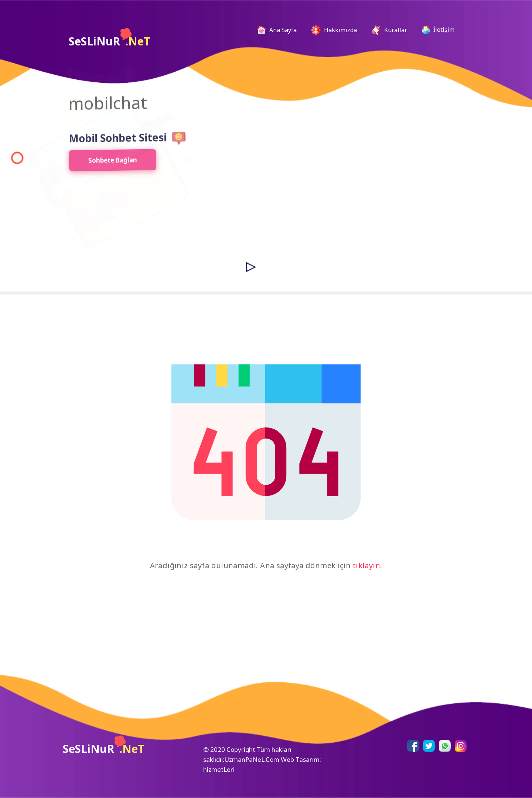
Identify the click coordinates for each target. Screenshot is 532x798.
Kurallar (389, 30)
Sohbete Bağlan (106, 162)
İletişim (438, 30)
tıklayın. (368, 565)
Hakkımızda (334, 30)
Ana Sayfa (280, 30)
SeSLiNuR (110, 38)
